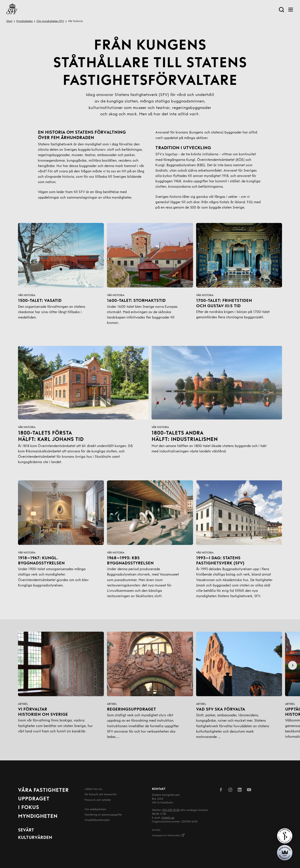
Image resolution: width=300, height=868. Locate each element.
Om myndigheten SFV (50, 21)
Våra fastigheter (43, 790)
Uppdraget (34, 799)
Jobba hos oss (93, 789)
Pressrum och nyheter (98, 800)
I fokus (29, 808)
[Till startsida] (12, 9)
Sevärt (26, 830)
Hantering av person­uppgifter (103, 815)
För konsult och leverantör (101, 795)
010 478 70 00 (171, 810)
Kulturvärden (35, 838)
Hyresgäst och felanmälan (168, 835)
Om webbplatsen (95, 809)
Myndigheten (24, 21)
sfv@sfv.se (168, 818)
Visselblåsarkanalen (97, 820)
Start (9, 21)
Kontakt (156, 830)
